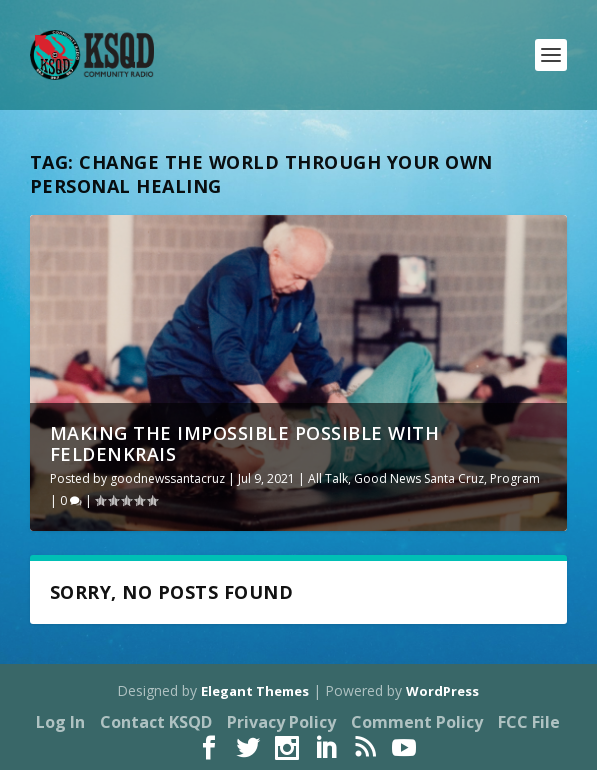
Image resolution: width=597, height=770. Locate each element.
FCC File (529, 722)
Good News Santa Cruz (419, 478)
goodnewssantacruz (167, 478)
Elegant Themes (255, 691)
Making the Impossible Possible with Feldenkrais (245, 444)
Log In (60, 722)
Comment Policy (417, 722)
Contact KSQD (156, 722)
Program (515, 478)
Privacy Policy (281, 722)
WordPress (442, 691)
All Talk (328, 478)
